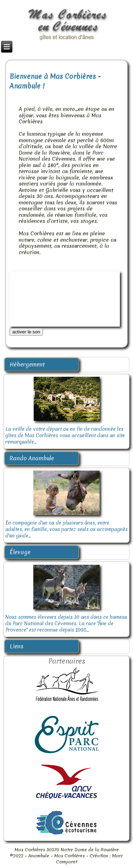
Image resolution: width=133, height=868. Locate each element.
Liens (16, 646)
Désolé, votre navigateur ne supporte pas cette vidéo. (65, 299)
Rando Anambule (32, 458)
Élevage (20, 552)
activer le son (26, 332)
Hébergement (27, 364)
